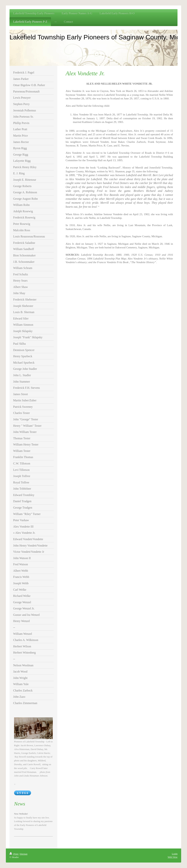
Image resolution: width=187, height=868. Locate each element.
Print (14, 854)
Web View (173, 857)
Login (175, 854)
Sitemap (24, 854)
